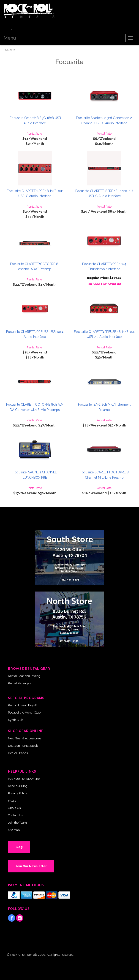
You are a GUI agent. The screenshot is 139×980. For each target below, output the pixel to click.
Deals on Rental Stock (23, 746)
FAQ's (12, 801)
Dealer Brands (18, 753)
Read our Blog (18, 786)
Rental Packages (19, 683)
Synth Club (16, 720)
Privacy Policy (18, 793)
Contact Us (15, 815)
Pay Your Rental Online (24, 779)
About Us (14, 808)
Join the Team (17, 823)
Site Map (14, 830)
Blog (19, 847)
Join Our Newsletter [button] (31, 866)
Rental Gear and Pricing (24, 676)
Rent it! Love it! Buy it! (22, 705)
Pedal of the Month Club (24, 713)
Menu (10, 38)
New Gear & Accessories (25, 738)
